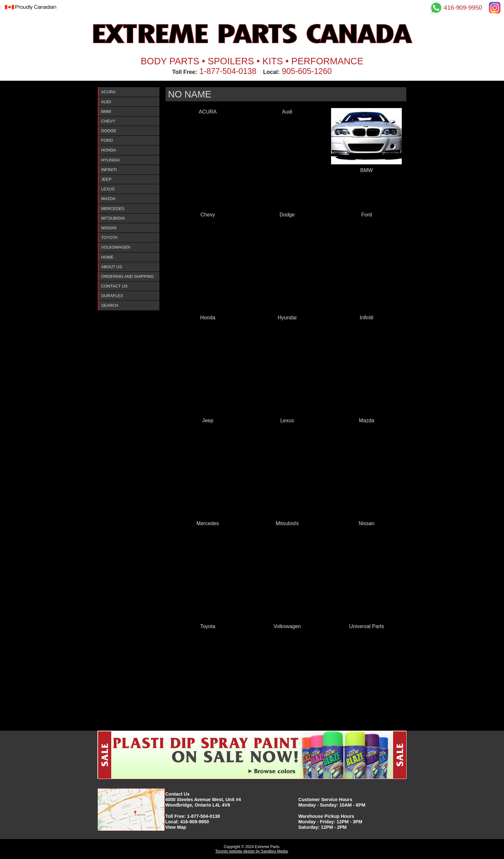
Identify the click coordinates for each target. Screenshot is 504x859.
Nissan (109, 228)
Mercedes (113, 209)
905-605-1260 (307, 71)
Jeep (106, 179)
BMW (106, 111)
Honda (109, 150)
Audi (106, 102)
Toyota (109, 238)
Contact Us (114, 286)
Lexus (108, 189)
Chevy (108, 121)
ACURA (108, 92)
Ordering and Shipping (128, 276)
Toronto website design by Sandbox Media (252, 851)
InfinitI (109, 170)
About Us (112, 267)
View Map (176, 827)
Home (107, 257)
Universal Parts (366, 626)
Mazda (108, 199)
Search (110, 305)
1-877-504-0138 (228, 71)
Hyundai (111, 160)
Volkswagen (116, 247)
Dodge (109, 131)
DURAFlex (112, 296)
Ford (107, 140)
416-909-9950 (194, 822)
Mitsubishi (113, 218)
